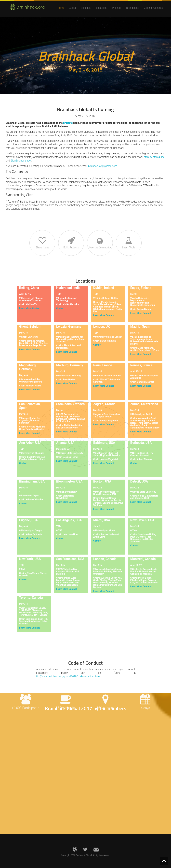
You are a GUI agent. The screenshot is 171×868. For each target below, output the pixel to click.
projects (68, 123)
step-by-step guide (154, 157)
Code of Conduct (153, 8)
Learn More (96, 315)
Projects (117, 8)
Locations (102, 8)
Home (61, 8)
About (73, 8)
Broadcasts (133, 8)
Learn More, (23, 308)
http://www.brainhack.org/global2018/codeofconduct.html (67, 677)
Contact (33, 308)
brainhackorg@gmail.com (103, 166)
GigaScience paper (21, 161)
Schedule (86, 8)
